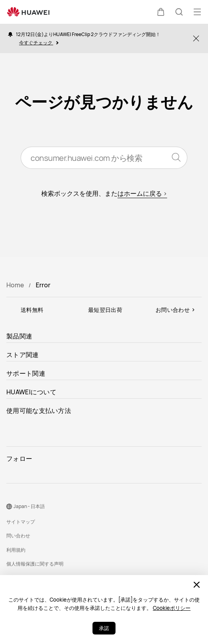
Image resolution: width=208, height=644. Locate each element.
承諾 (104, 628)
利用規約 (16, 550)
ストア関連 (23, 355)
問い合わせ (18, 536)
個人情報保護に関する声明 (35, 564)
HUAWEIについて (31, 392)
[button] (161, 12)
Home (15, 285)
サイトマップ (21, 522)
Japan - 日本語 (29, 506)
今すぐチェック (39, 43)
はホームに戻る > (142, 193)
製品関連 (19, 336)
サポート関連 (26, 373)
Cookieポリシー (172, 608)
